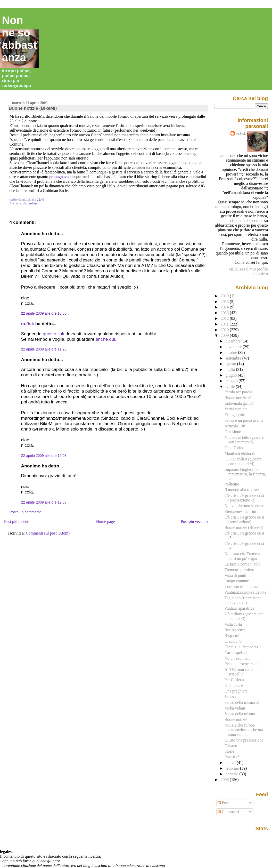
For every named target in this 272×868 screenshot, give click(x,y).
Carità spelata (236, 653)
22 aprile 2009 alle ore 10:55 (44, 313)
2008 (225, 780)
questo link (53, 334)
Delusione (233, 432)
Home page (106, 521)
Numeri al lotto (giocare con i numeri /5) (244, 440)
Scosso (230, 697)
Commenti (228, 812)
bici (25, 203)
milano (34, 203)
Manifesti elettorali (240, 453)
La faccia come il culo (243, 564)
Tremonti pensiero (239, 570)
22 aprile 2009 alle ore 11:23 (44, 349)
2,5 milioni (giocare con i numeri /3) (245, 616)
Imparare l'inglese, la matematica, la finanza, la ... (245, 474)
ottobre (232, 352)
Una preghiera (236, 691)
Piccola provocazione (242, 664)
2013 (225, 313)
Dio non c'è (234, 685)
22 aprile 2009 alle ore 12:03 (44, 456)
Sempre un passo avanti (244, 420)
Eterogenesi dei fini (240, 511)
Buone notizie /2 (238, 398)
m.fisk (28, 324)
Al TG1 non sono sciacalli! (239, 672)
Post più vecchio (194, 521)
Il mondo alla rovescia (243, 490)
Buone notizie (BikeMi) (33, 108)
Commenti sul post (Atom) (48, 533)
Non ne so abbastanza (20, 39)
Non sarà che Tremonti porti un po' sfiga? (243, 556)
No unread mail (237, 658)
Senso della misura (240, 714)
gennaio (233, 774)
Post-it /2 (232, 757)
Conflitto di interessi (241, 587)
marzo (231, 763)
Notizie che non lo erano (245, 506)
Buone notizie (236, 719)
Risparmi (232, 636)
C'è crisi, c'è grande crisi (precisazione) (244, 519)
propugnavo (59, 177)
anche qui (105, 339)
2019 (225, 296)
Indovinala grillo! (239, 403)
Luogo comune (237, 581)
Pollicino (232, 484)
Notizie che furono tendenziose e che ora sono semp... (244, 730)
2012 (225, 318)
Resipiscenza (235, 630)
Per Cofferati (235, 680)
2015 (225, 302)
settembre (234, 358)
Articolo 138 (235, 426)
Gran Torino (234, 448)
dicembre (234, 341)
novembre (234, 347)
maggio (232, 381)
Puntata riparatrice (240, 608)
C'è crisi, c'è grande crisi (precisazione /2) (244, 498)
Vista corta (233, 624)
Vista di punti (236, 575)
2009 (225, 335)
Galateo (231, 746)
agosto (231, 364)
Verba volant (235, 708)
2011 (225, 324)
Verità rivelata (236, 409)
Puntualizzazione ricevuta (245, 592)
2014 (225, 307)
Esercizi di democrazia (243, 647)
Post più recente (17, 521)
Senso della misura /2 (242, 702)
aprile (231, 387)
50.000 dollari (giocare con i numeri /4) (243, 461)
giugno (232, 375)
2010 (225, 330)
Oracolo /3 (233, 641)
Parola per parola (238, 392)
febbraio (233, 768)
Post (223, 803)
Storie (229, 751)
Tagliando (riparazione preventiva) (243, 600)
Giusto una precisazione (244, 740)
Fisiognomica (236, 415)
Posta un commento (26, 512)
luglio (231, 369)
